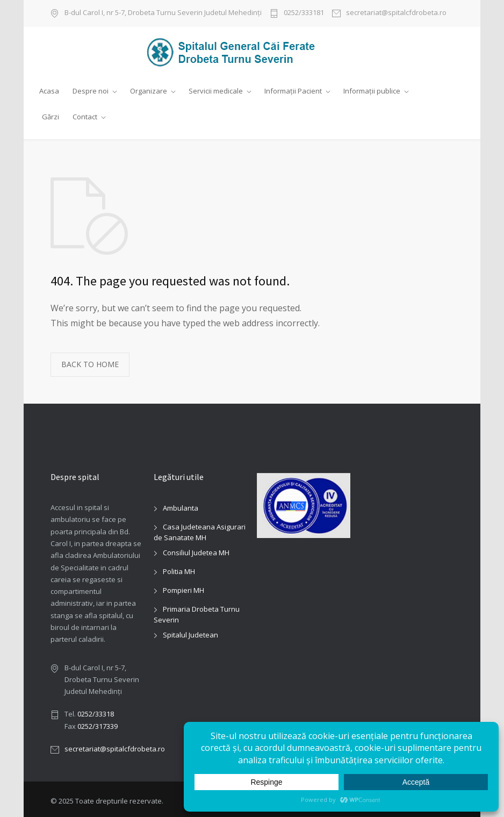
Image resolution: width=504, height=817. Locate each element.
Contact (85, 117)
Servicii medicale (216, 91)
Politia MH (179, 568)
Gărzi (51, 117)
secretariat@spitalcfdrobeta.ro (396, 13)
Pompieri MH (183, 586)
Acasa (49, 91)
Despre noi (91, 91)
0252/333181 (304, 13)
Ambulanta (181, 504)
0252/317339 (98, 722)
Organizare (149, 91)
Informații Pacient (293, 91)
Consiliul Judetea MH (196, 549)
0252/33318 (96, 710)
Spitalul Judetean (190, 631)
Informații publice (372, 91)
